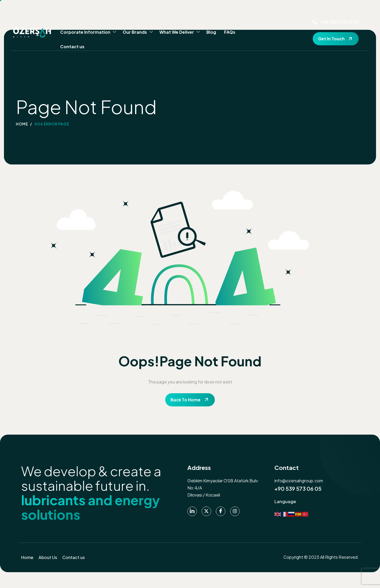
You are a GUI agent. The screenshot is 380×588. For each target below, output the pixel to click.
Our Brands (138, 32)
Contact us (72, 47)
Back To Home (186, 400)
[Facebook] (221, 511)
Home (27, 557)
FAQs (230, 32)
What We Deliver (180, 32)
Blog (211, 32)
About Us (48, 557)
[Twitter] (206, 511)
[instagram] (235, 511)
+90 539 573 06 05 (298, 489)
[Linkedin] (192, 511)
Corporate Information (88, 32)
